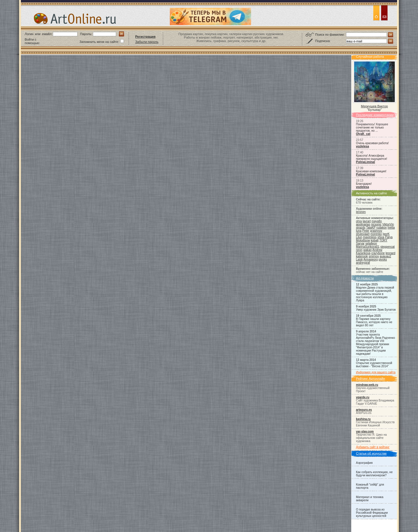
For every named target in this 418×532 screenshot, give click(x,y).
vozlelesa (362, 146)
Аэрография (364, 463)
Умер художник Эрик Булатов (376, 310)
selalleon (371, 244)
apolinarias (363, 224)
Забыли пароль (147, 42)
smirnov (374, 256)
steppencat (387, 247)
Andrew (377, 250)
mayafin (377, 221)
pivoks (383, 259)
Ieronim (361, 212)
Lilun (359, 237)
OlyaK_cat (363, 134)
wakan (367, 250)
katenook (362, 256)
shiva (381, 237)
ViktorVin (388, 224)
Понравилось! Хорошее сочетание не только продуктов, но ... (372, 127)
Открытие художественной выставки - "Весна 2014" (374, 365)
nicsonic (376, 224)
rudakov (381, 228)
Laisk (359, 259)
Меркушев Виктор (374, 106)
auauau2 (385, 256)
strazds (361, 228)
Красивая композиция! (371, 171)
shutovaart (363, 234)
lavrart (367, 221)
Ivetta (391, 228)
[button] (55, 41)
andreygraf (363, 263)
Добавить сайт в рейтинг (373, 447)
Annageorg (371, 259)
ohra (359, 221)
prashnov (376, 231)
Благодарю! (364, 184)
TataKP (371, 228)
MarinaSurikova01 (368, 247)
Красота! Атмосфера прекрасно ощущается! (371, 157)
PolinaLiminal (365, 162)
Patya (389, 237)
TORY (383, 240)
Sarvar (360, 244)
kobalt (375, 240)
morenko (376, 234)
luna (359, 231)
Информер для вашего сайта (376, 372)
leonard (390, 253)
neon (359, 250)
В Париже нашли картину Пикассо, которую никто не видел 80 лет (374, 322)
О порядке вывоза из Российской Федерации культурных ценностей (372, 513)
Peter (366, 231)
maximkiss (370, 237)
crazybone (378, 253)
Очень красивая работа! (372, 143)
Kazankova (363, 253)
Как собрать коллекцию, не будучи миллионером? (374, 474)
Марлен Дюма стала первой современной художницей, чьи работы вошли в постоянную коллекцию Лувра (375, 294)
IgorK (386, 234)
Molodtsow (363, 240)
